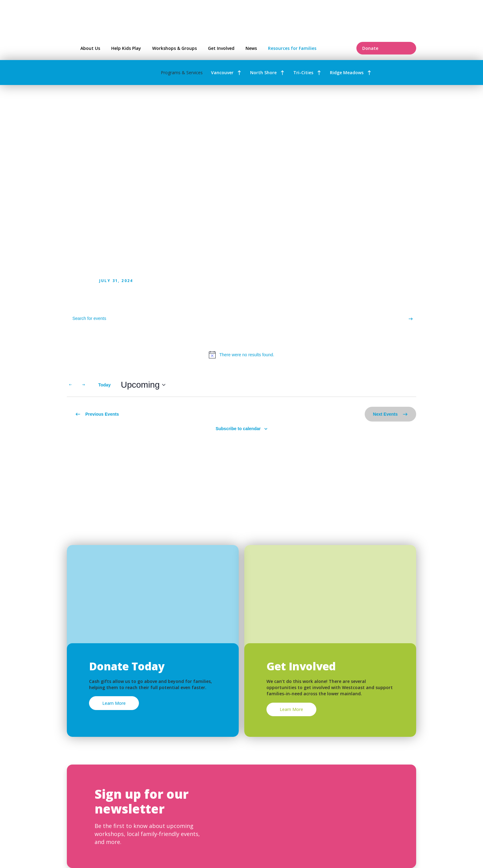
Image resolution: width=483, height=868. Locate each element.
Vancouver (222, 73)
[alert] (241, 355)
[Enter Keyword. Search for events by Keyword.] (236, 318)
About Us (90, 48)
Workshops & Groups (175, 48)
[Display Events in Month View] (404, 385)
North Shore (263, 73)
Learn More (114, 703)
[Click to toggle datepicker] (143, 385)
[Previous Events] (71, 385)
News (251, 48)
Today (104, 385)
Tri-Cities (303, 73)
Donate (386, 48)
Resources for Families (308, 48)
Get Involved (221, 48)
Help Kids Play (126, 48)
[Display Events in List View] (380, 385)
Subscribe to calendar (238, 429)
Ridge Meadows (347, 73)
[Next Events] (83, 385)
